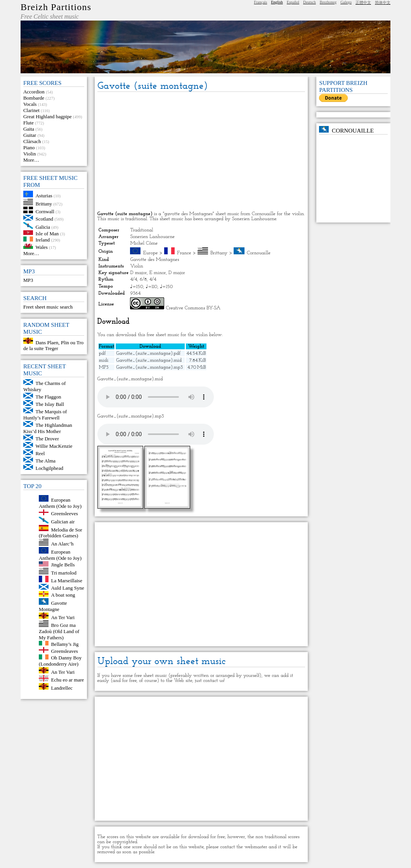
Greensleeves (64, 513)
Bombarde (34, 98)
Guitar (30, 135)
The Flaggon (48, 397)
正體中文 (363, 3)
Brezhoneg (328, 2)
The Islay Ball (50, 404)
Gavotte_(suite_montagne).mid (149, 360)
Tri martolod (64, 572)
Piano (29, 148)
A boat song (63, 595)
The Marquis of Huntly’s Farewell (45, 415)
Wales (41, 247)
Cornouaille (259, 253)
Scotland (44, 219)
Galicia (43, 227)
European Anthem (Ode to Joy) (60, 503)
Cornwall (45, 211)
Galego (346, 2)
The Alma (45, 461)
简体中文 (383, 3)
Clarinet (31, 110)
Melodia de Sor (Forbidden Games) (61, 532)
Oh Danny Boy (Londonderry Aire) (60, 661)
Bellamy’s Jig (65, 644)
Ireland (42, 240)
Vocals (30, 104)
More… (31, 160)
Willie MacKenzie (54, 446)
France (184, 253)
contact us (213, 681)
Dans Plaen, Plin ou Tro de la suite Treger (53, 345)
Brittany (44, 203)
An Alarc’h (62, 544)
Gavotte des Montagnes (154, 260)
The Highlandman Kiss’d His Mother (48, 428)
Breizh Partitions (56, 7)
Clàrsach (32, 141)
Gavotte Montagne (53, 606)
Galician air (63, 522)
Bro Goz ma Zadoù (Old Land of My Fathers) (59, 631)
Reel (40, 453)
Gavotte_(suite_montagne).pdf (148, 353)
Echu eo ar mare (67, 680)
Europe (151, 253)
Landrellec (62, 688)
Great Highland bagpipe (48, 116)
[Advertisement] (201, 152)
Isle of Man (47, 233)
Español (293, 2)
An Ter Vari (63, 617)
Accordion (34, 92)
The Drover (47, 439)
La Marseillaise (67, 581)
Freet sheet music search (48, 307)
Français (260, 2)
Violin (29, 154)
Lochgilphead (49, 468)
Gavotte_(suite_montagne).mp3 (149, 367)
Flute (29, 123)
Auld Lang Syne (67, 588)
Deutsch (310, 2)
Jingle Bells (63, 565)
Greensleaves (64, 651)
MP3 (28, 280)
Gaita (29, 129)
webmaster (256, 847)
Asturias (44, 196)
